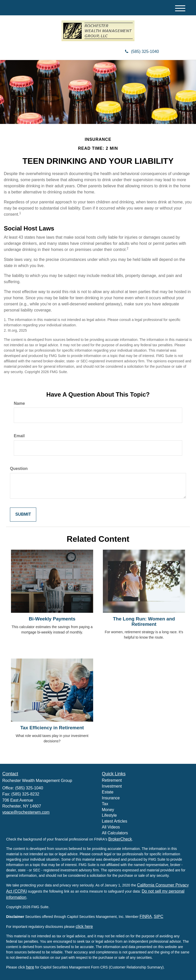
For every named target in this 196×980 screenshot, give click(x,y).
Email (19, 436)
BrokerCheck (120, 839)
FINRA (146, 916)
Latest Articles (115, 821)
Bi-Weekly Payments (52, 619)
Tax (105, 804)
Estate (108, 792)
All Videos (111, 827)
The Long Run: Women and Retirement (144, 621)
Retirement (112, 780)
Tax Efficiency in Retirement (52, 728)
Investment (112, 786)
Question (19, 469)
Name (19, 403)
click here (84, 926)
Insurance (111, 798)
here (30, 967)
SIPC (158, 916)
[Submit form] (23, 515)
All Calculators (115, 833)
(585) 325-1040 (142, 51)
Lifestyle (109, 815)
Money (108, 810)
